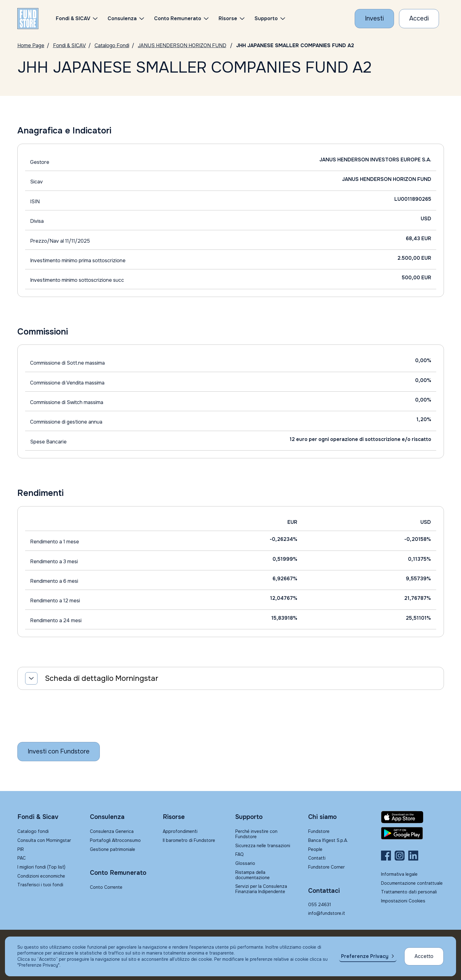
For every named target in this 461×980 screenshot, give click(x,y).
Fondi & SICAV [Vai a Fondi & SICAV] (69, 45)
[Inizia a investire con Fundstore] (59, 752)
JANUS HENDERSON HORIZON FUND (182, 45)
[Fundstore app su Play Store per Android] (412, 833)
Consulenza (122, 18)
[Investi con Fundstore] (374, 19)
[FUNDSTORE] (28, 19)
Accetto (424, 956)
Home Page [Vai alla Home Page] (31, 45)
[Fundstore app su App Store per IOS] (412, 817)
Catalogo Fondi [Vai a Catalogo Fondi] (112, 45)
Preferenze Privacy (365, 956)
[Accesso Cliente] (419, 19)
